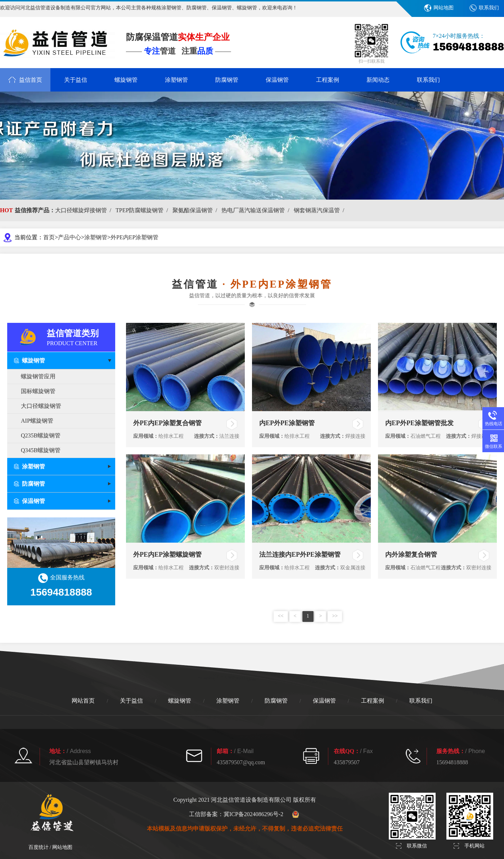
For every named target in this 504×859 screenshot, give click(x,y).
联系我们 (489, 8)
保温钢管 (277, 80)
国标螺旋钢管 (38, 391)
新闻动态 (378, 80)
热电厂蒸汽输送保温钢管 (257, 210)
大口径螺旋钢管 (41, 406)
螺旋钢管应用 (38, 376)
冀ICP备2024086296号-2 (253, 814)
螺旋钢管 (126, 80)
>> (335, 616)
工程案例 (328, 80)
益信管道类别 (81, 337)
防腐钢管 (227, 80)
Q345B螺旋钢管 (41, 450)
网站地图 (444, 8)
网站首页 (83, 701)
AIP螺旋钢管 (37, 421)
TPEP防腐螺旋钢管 (143, 210)
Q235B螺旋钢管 (41, 435)
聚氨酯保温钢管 (196, 210)
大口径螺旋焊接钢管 (85, 210)
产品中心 (69, 237)
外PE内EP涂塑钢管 (134, 237)
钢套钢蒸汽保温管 (320, 210)
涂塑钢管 (176, 80)
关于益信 (76, 80)
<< (281, 616)
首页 (49, 237)
